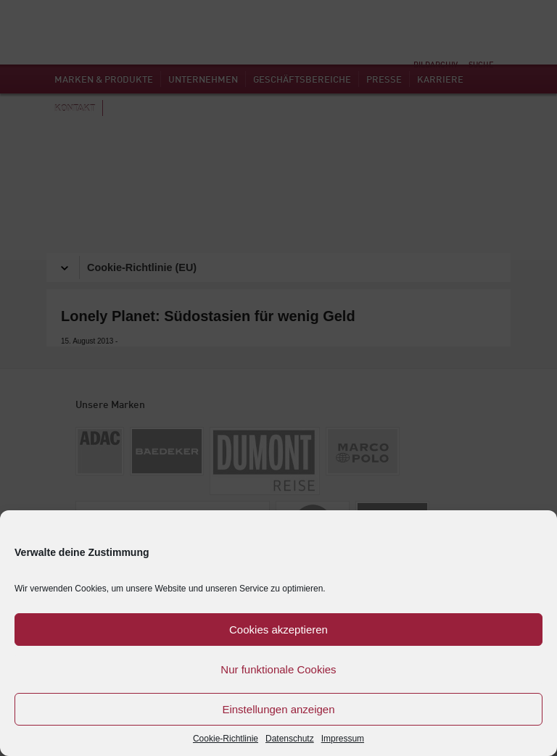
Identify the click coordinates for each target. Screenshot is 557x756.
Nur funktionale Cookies (278, 669)
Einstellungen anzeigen (278, 709)
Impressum (343, 739)
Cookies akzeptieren (278, 630)
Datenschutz (290, 739)
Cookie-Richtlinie (226, 739)
